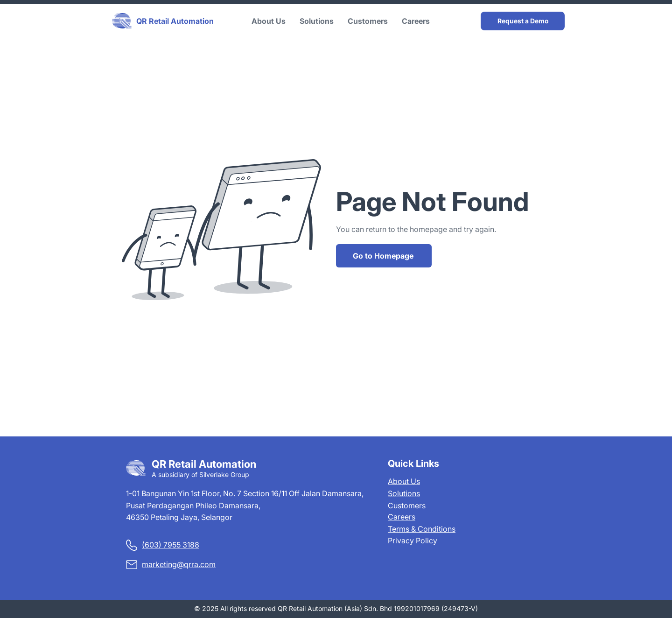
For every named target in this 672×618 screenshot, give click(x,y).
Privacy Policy (413, 541)
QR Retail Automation (175, 21)
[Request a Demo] (523, 21)
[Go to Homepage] (384, 256)
